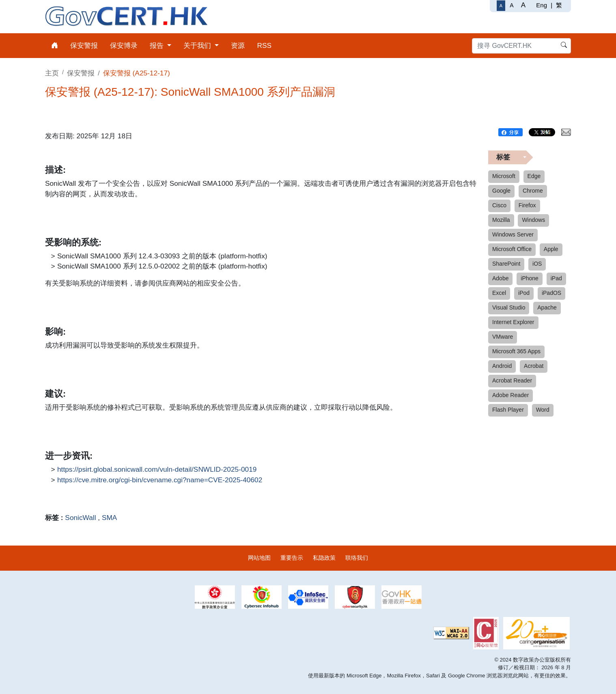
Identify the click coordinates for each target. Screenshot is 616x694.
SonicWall (80, 518)
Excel (499, 293)
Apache (547, 307)
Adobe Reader (510, 395)
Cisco (499, 205)
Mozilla (501, 220)
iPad (556, 278)
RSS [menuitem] (264, 45)
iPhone (530, 278)
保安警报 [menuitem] (84, 45)
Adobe (500, 278)
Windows (533, 220)
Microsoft (504, 176)
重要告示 (292, 558)
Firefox (527, 205)
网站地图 (259, 558)
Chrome (533, 191)
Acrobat (534, 366)
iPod (524, 293)
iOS (537, 264)
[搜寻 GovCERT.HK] (521, 46)
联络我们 (357, 558)
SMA (109, 518)
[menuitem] (55, 46)
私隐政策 (324, 558)
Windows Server (513, 234)
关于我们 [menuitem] (198, 45)
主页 (52, 73)
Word (543, 410)
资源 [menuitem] (238, 45)
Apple (551, 249)
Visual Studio (509, 307)
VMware (503, 337)
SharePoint (506, 264)
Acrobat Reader (512, 380)
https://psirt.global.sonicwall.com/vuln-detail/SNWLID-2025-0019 (157, 470)
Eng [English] (542, 5)
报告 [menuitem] (158, 45)
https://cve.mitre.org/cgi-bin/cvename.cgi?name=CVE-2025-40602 (160, 480)
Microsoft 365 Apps (516, 351)
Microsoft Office (512, 249)
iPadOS (551, 293)
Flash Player (508, 410)
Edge (534, 176)
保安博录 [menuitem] (124, 45)
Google (501, 191)
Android (502, 366)
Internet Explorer (513, 322)
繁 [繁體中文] (559, 5)
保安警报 (81, 73)
